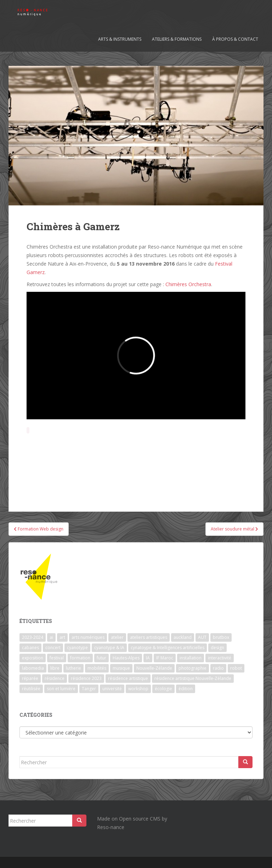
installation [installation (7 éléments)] (191, 658)
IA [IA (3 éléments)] (148, 658)
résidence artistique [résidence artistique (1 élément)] (128, 678)
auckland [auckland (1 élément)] (183, 637)
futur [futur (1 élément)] (101, 658)
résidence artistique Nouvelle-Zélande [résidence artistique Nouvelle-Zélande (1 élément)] (193, 678)
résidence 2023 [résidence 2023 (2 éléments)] (86, 678)
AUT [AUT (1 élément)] (202, 637)
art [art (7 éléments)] (62, 637)
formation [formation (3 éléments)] (80, 658)
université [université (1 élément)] (112, 689)
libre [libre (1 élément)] (55, 668)
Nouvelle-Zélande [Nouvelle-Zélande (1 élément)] (154, 668)
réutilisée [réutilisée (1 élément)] (31, 689)
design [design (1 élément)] (217, 648)
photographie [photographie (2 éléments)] (192, 668)
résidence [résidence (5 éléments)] (55, 678)
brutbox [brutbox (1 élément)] (221, 637)
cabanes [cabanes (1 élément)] (30, 648)
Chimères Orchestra (188, 284)
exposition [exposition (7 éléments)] (33, 658)
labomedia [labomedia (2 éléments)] (33, 668)
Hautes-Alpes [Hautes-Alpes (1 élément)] (126, 658)
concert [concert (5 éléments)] (53, 648)
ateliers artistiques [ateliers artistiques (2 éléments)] (149, 637)
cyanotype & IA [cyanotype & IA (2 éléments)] (109, 648)
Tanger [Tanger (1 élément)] (89, 689)
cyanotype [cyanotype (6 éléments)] (77, 648)
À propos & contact (235, 39)
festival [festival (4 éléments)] (57, 658)
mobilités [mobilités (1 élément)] (97, 668)
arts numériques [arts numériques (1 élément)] (88, 637)
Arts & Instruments (120, 39)
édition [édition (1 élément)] (186, 689)
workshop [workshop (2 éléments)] (138, 689)
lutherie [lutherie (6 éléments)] (73, 668)
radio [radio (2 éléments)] (218, 668)
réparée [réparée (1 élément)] (30, 678)
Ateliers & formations (177, 39)
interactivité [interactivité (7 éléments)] (220, 658)
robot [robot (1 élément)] (236, 668)
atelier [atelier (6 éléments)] (117, 637)
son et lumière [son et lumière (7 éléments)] (61, 689)
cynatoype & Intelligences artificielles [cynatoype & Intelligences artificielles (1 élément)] (168, 648)
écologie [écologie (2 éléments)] (163, 689)
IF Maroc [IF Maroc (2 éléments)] (165, 658)
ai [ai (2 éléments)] (51, 637)
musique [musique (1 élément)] (121, 668)
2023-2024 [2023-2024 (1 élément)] (33, 637)
